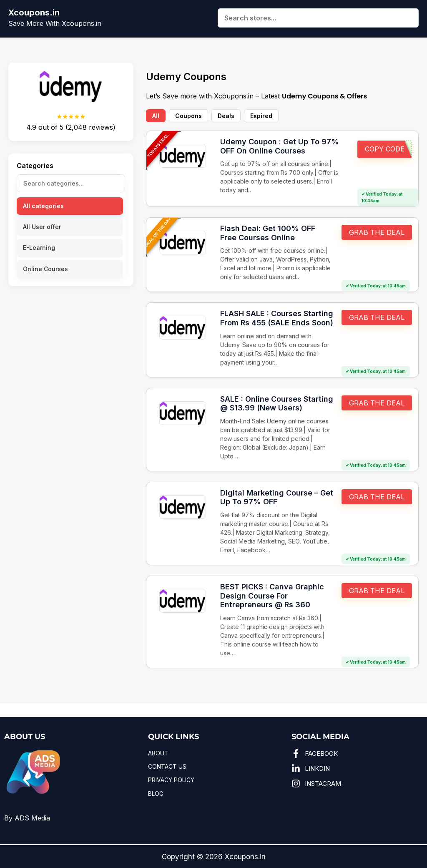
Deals (226, 116)
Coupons (188, 116)
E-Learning (39, 248)
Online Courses (45, 269)
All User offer (42, 227)
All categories (43, 206)
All (156, 116)
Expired (261, 116)
